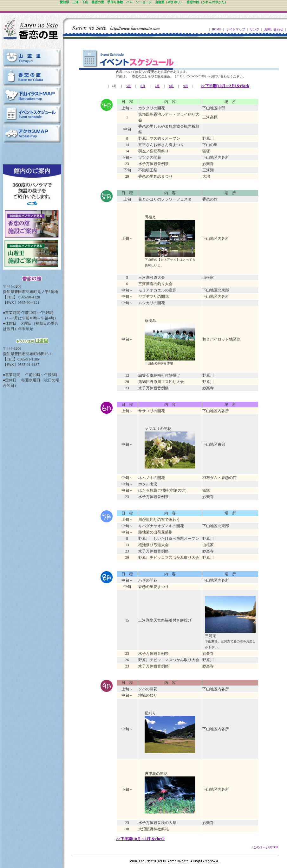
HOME (216, 29)
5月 (129, 86)
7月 (157, 86)
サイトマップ (236, 29)
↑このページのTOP (265, 847)
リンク (255, 29)
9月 (186, 86)
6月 (143, 86)
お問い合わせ (273, 29)
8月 (171, 86)
